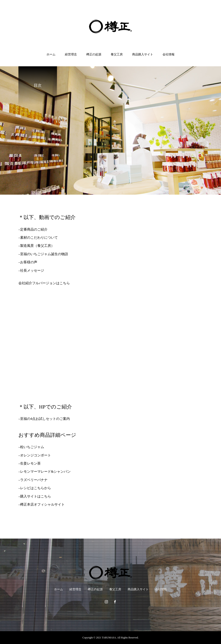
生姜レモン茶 (30, 463)
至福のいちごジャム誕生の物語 (44, 254)
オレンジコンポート (36, 455)
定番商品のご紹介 (34, 229)
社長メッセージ (32, 270)
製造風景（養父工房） (37, 246)
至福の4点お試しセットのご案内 (45, 419)
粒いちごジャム (32, 447)
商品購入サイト (143, 54)
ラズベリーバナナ (34, 480)
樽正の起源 (94, 54)
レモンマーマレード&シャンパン (45, 472)
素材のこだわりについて (39, 238)
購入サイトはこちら (36, 496)
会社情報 (169, 54)
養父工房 (117, 54)
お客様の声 (29, 262)
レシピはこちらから (36, 488)
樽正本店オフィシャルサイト (42, 504)
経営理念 (71, 54)
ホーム (51, 54)
